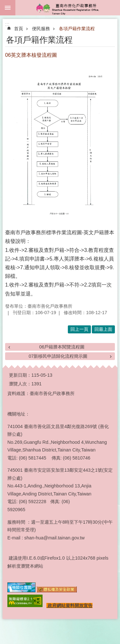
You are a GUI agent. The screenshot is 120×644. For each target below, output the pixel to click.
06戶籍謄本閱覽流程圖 (62, 347)
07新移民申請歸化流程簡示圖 (58, 356)
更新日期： (20, 375)
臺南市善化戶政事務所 (68, 8)
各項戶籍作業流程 (77, 29)
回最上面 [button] (103, 329)
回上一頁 (79, 329)
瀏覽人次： (20, 384)
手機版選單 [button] (8, 8)
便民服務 (41, 29)
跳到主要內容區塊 (3, 3)
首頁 (19, 29)
